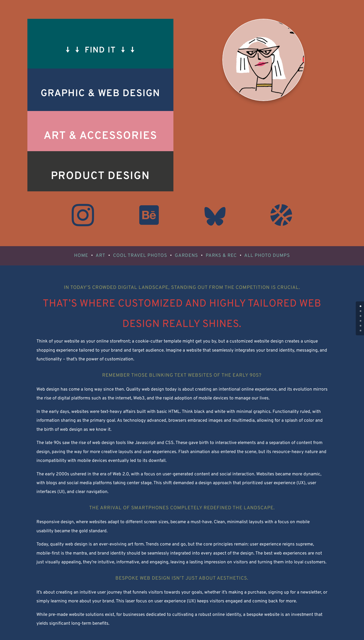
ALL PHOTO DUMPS (267, 256)
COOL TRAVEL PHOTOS (140, 256)
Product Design (100, 176)
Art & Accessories (100, 136)
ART (101, 256)
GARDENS (186, 256)
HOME (81, 256)
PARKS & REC (221, 256)
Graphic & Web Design (100, 94)
